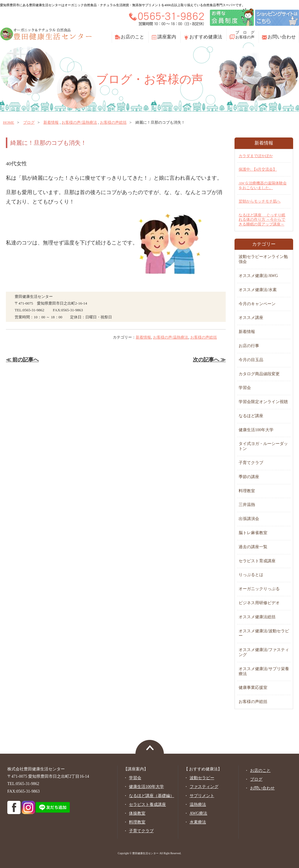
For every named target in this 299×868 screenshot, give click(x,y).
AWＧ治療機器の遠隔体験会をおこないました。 (263, 185)
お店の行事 (249, 346)
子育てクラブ (251, 463)
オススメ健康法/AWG (258, 276)
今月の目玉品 (251, 360)
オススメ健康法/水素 (258, 290)
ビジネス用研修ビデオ (259, 603)
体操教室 (137, 813)
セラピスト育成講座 (257, 561)
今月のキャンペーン (257, 304)
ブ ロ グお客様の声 (245, 35)
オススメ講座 (251, 318)
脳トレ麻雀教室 (253, 533)
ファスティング (204, 787)
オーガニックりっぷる (259, 589)
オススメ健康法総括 (257, 617)
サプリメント (202, 796)
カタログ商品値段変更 (259, 374)
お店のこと (132, 37)
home (9, 122)
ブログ (29, 122)
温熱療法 (198, 805)
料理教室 (247, 491)
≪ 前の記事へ (22, 360)
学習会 (245, 388)
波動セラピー (202, 778)
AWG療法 (198, 813)
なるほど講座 (251, 416)
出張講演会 (249, 519)
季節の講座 (249, 477)
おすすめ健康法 (206, 37)
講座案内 (167, 37)
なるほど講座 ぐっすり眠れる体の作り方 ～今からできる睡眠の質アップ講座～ (262, 220)
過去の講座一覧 (253, 547)
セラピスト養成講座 (147, 805)
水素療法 (198, 822)
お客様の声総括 (113, 122)
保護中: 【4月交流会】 (258, 169)
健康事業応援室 (253, 688)
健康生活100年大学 (256, 430)
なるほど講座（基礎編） (152, 796)
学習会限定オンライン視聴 (263, 402)
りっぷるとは (251, 575)
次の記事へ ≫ (209, 360)
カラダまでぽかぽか (256, 156)
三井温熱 (247, 505)
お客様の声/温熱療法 (79, 122)
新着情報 (51, 122)
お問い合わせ (282, 37)
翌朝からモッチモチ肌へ (260, 201)
